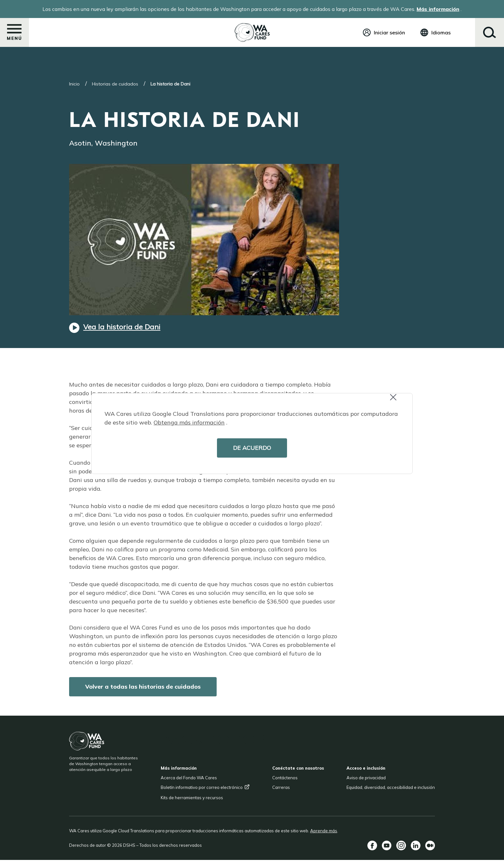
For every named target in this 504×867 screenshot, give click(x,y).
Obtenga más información (189, 422)
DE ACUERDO (252, 448)
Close (396, 401)
